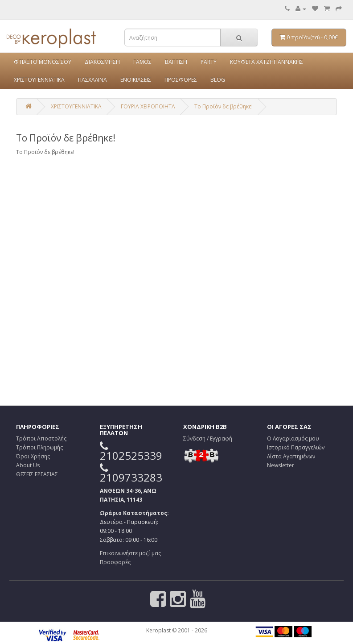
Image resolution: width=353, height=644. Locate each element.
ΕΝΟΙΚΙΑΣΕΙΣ (136, 80)
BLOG (218, 80)
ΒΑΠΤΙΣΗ (176, 62)
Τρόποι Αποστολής (41, 438)
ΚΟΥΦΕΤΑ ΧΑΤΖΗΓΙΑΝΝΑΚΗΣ (267, 62)
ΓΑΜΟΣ (142, 62)
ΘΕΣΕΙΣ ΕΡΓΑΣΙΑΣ (37, 474)
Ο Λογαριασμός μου (293, 438)
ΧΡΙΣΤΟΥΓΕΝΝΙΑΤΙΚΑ (39, 80)
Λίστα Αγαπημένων (291, 456)
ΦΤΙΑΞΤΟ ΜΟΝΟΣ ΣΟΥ (43, 62)
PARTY (209, 62)
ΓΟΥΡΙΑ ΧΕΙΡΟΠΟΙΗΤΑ (148, 106)
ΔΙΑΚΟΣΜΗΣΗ (102, 62)
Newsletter (281, 465)
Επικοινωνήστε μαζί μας (130, 553)
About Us (28, 465)
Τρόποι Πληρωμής (39, 447)
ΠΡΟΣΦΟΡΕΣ (181, 80)
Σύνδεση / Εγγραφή (208, 438)
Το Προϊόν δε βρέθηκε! (224, 106)
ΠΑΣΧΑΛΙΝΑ (92, 80)
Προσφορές (115, 562)
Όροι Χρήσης (33, 456)
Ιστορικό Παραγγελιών (296, 447)
